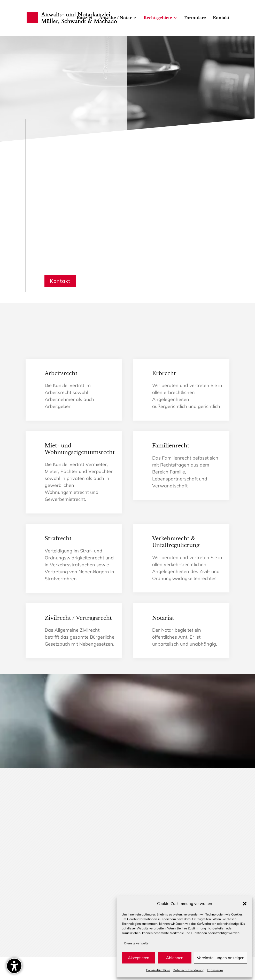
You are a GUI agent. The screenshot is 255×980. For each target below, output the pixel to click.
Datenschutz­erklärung (189, 970)
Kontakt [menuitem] (221, 18)
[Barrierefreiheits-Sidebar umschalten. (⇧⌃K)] (14, 966)
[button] (245, 904)
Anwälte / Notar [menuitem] (115, 18)
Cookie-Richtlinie (158, 970)
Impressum (215, 970)
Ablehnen (175, 958)
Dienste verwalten (137, 943)
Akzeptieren (139, 958)
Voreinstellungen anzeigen (221, 958)
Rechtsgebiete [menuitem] (158, 18)
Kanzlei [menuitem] (84, 18)
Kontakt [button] (60, 281)
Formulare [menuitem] (195, 18)
